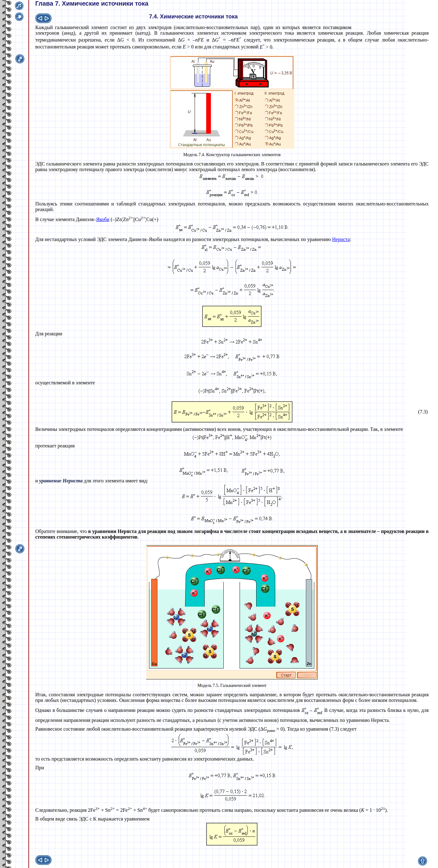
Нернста (341, 239)
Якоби (103, 219)
